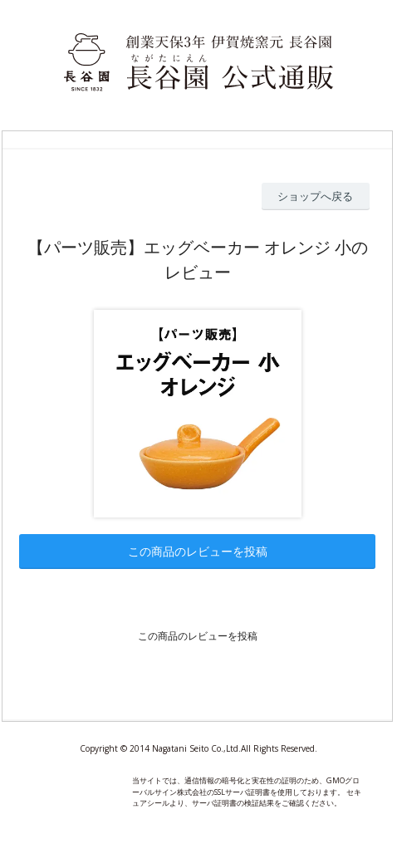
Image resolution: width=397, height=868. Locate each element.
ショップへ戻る (315, 196)
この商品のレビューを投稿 (198, 551)
